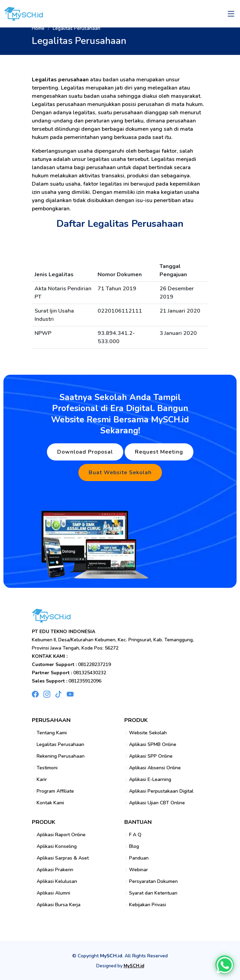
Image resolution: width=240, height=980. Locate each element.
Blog (134, 847)
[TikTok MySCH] (59, 694)
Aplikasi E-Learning (150, 780)
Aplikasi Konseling (57, 847)
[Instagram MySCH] (47, 694)
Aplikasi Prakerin (55, 870)
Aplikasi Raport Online (61, 835)
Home (38, 28)
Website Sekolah (148, 733)
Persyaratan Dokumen (153, 882)
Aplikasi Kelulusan (57, 882)
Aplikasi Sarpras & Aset (63, 858)
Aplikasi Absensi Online (155, 768)
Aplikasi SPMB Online (153, 745)
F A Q (135, 835)
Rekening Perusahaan (61, 756)
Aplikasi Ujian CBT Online (157, 803)
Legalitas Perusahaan (60, 745)
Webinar (138, 870)
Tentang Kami (52, 733)
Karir (42, 780)
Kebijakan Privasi (148, 905)
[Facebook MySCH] (35, 694)
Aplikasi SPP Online (151, 756)
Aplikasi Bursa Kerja (59, 905)
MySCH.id (134, 966)
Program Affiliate (55, 791)
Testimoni (47, 768)
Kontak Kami (50, 803)
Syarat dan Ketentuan (153, 893)
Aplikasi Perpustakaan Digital (161, 791)
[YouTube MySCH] (70, 694)
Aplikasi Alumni (53, 893)
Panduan (139, 858)
